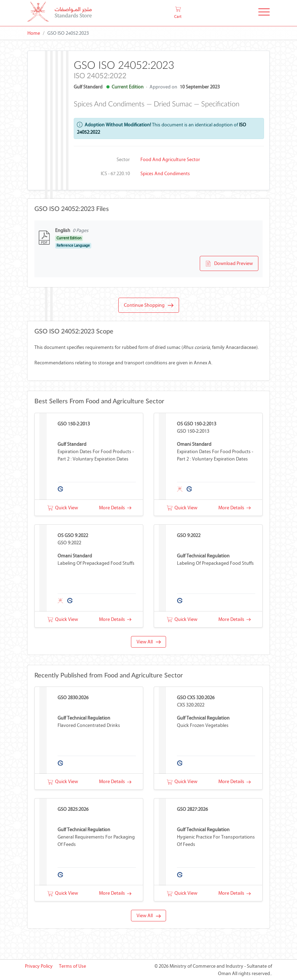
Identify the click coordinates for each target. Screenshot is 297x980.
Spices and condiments (165, 174)
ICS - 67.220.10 (115, 174)
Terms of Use (72, 966)
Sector (123, 160)
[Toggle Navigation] (264, 13)
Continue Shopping (149, 305)
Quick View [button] (63, 508)
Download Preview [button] (229, 264)
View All (149, 642)
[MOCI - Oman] (60, 13)
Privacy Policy (39, 966)
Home (34, 33)
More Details (115, 508)
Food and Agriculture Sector (170, 160)
